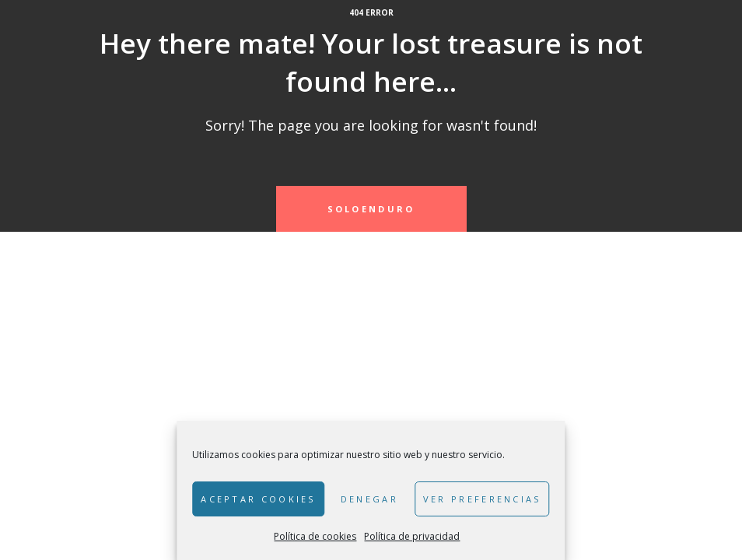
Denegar (369, 499)
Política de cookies (315, 536)
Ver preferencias (482, 499)
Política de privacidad (412, 536)
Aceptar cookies (258, 499)
